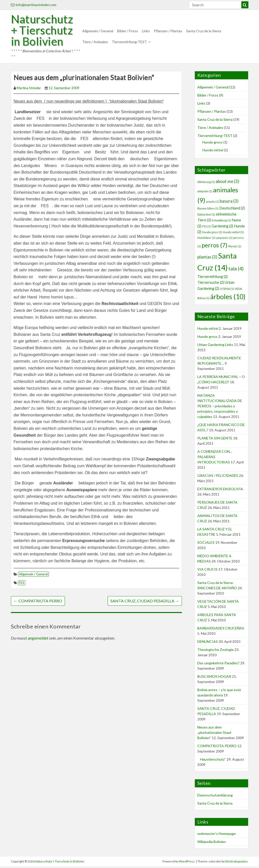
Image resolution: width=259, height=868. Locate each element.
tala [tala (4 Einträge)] (236, 270)
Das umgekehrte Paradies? (218, 664)
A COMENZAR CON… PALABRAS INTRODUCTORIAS (215, 458)
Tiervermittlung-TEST (129, 43)
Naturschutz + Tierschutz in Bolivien (43, 31)
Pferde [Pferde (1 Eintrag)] (235, 248)
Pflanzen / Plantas (168, 32)
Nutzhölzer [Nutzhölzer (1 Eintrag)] (206, 239)
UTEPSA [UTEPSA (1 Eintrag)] (227, 290)
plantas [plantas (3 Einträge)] (207, 259)
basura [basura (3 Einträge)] (229, 203)
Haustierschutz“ (212, 761)
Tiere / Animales (95, 43)
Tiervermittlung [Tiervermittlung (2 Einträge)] (213, 278)
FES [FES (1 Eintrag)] (206, 228)
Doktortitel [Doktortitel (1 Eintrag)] (206, 216)
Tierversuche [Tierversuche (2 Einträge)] (211, 284)
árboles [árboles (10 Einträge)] (228, 298)
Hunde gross (213, 144)
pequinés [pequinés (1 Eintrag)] (224, 239)
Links (146, 32)
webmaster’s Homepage (217, 835)
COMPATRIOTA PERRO (38, 603)
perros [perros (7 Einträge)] (215, 247)
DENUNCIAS (208, 643)
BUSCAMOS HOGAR (214, 678)
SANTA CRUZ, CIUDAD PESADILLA (145, 603)
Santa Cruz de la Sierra (204, 32)
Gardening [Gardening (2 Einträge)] (222, 228)
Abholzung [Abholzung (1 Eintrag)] (206, 183)
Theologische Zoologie (216, 651)
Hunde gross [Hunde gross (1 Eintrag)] (212, 234)
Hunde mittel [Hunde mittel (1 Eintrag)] (233, 234)
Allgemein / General (98, 32)
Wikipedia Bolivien (212, 843)
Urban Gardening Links (215, 346)
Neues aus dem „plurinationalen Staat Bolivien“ (214, 734)
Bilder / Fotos (127, 32)
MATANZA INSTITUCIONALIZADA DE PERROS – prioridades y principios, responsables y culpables (220, 407)
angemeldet (38, 640)
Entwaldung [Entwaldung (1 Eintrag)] (221, 222)
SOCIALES (206, 544)
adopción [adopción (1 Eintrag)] (205, 193)
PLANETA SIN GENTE (215, 440)
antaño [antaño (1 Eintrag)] (212, 203)
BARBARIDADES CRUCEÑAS (221, 630)
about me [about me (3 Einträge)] (227, 183)
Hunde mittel (213, 151)
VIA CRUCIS (207, 571)
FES (22, 584)
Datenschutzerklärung (215, 797)
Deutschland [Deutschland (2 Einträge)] (232, 210)
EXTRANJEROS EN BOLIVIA (220, 490)
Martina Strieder (29, 89)
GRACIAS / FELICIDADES (218, 477)
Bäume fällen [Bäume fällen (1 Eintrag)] (208, 210)
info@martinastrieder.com (34, 5)
